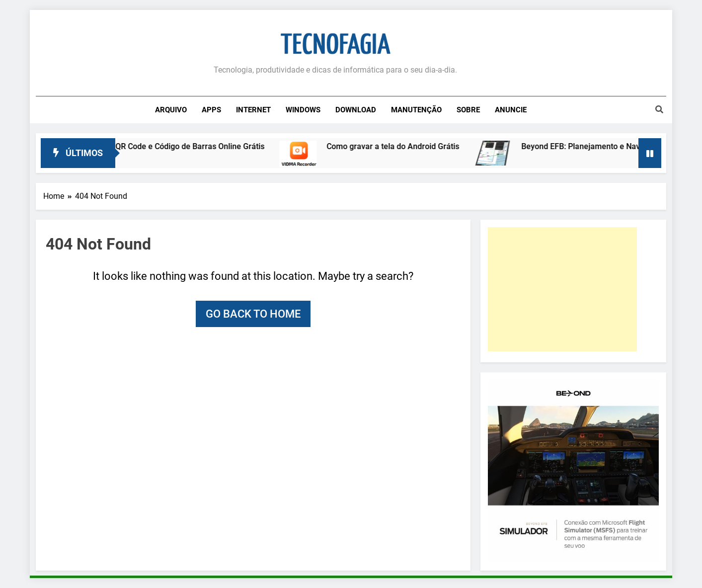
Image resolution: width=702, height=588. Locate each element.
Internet (253, 110)
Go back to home (253, 314)
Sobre (468, 110)
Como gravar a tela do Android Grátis (399, 146)
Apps (211, 110)
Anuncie (511, 110)
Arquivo (171, 110)
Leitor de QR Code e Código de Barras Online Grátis (179, 146)
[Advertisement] (562, 289)
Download (356, 110)
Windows (303, 110)
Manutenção (416, 110)
